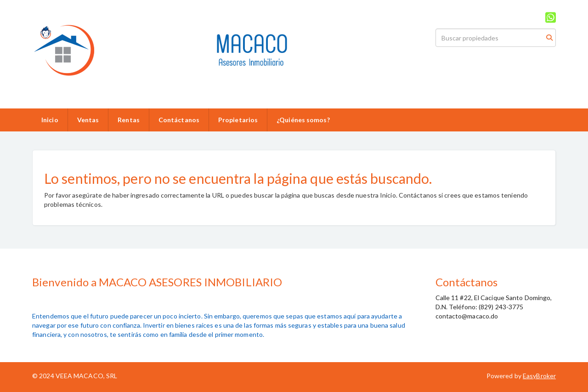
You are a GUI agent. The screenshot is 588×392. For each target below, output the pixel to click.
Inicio (50, 120)
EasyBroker (539, 376)
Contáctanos (179, 120)
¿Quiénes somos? (303, 120)
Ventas (88, 120)
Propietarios (238, 120)
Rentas (129, 120)
